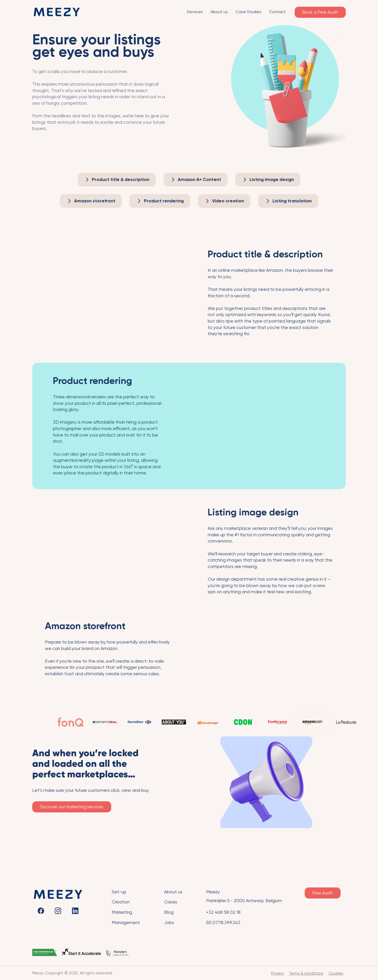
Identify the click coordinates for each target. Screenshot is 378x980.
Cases (171, 902)
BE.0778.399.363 (223, 923)
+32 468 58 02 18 (223, 912)
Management (126, 923)
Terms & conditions (306, 973)
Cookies (336, 973)
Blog (169, 912)
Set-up (119, 892)
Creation (121, 902)
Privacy (278, 973)
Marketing (122, 912)
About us (173, 892)
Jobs (169, 923)
